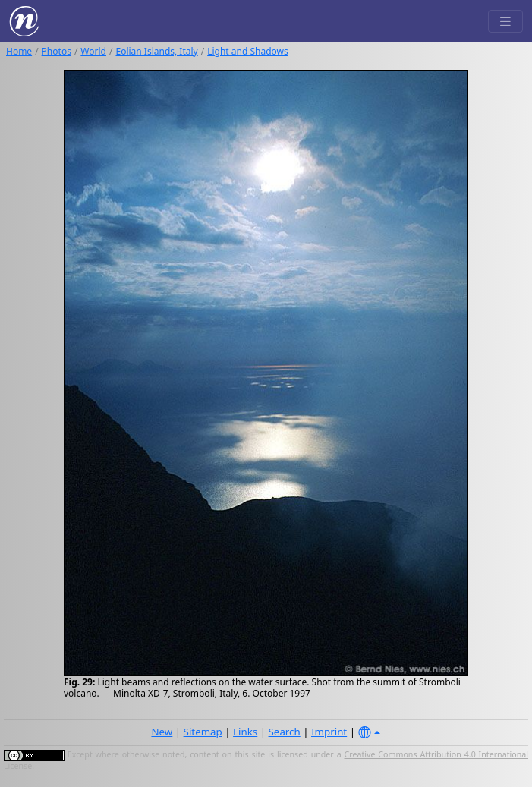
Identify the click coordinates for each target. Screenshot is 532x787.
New (162, 732)
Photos (57, 51)
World (93, 51)
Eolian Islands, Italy (156, 51)
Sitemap (203, 732)
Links (245, 732)
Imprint (329, 732)
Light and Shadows (248, 51)
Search (285, 732)
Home (19, 51)
